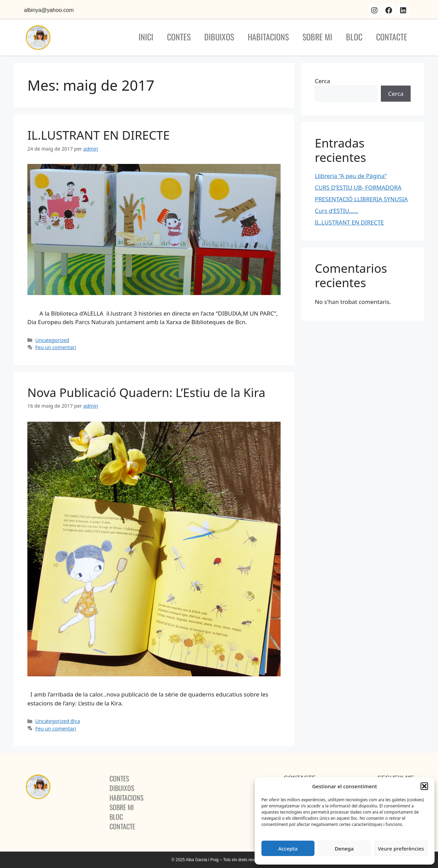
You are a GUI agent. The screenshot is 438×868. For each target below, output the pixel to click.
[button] (424, 786)
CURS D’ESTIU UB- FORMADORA (358, 187)
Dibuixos (219, 37)
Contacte (392, 37)
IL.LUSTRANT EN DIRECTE (99, 135)
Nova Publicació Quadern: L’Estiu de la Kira (146, 392)
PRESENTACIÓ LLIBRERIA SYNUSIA (361, 199)
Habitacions (268, 37)
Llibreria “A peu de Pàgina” (351, 176)
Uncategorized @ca (58, 721)
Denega (344, 848)
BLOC (354, 37)
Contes (179, 37)
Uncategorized (52, 340)
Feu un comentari (56, 347)
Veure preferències (401, 848)
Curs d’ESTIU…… (337, 211)
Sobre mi (317, 37)
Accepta (288, 848)
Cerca (323, 81)
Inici (146, 37)
